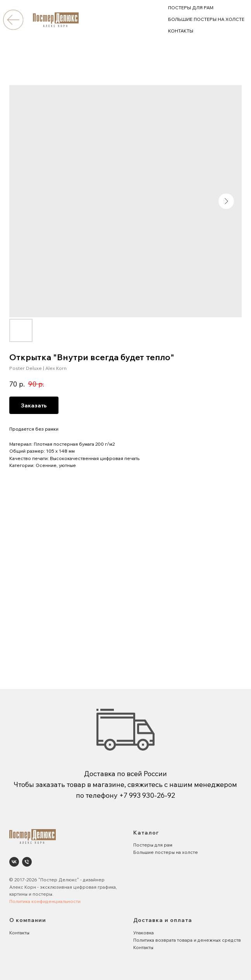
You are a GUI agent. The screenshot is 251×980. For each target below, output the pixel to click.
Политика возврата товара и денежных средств (187, 940)
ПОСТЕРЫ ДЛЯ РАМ (191, 8)
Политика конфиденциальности (45, 901)
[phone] (27, 862)
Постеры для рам (153, 845)
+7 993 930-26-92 (147, 795)
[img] (13, 20)
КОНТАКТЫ (181, 31)
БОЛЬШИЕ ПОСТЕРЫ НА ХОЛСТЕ (206, 19)
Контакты (19, 933)
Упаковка (144, 933)
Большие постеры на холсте (166, 852)
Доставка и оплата (163, 920)
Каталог (146, 833)
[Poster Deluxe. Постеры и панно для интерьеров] (14, 862)
